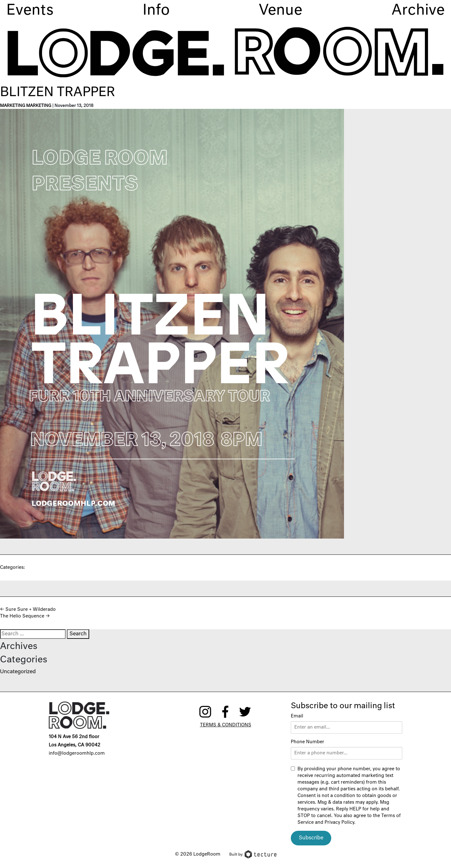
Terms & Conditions (226, 725)
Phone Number (308, 742)
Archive (418, 11)
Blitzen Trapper (57, 93)
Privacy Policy (339, 822)
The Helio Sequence (25, 616)
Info (156, 11)
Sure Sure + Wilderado (28, 610)
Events (30, 11)
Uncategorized (18, 672)
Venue (280, 11)
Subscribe (311, 838)
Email (297, 716)
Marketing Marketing (26, 106)
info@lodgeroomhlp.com (77, 753)
